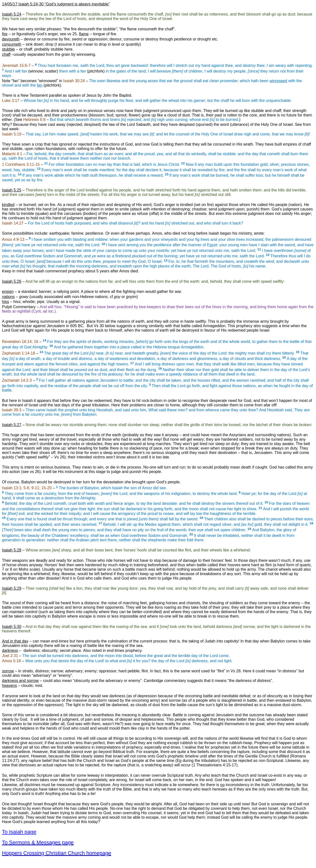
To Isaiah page (19, 832)
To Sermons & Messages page (38, 843)
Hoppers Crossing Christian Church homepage (57, 853)
